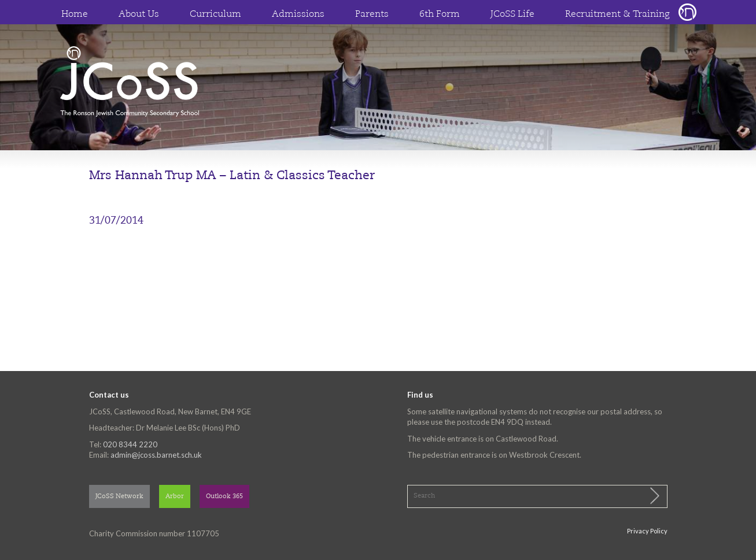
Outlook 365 (224, 497)
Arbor (175, 497)
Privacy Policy (647, 531)
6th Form (440, 14)
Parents (372, 14)
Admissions (298, 14)
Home (75, 14)
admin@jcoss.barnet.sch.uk (156, 455)
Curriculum (215, 14)
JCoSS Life (512, 14)
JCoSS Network (119, 497)
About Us (139, 14)
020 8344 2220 (130, 444)
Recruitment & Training (617, 14)
